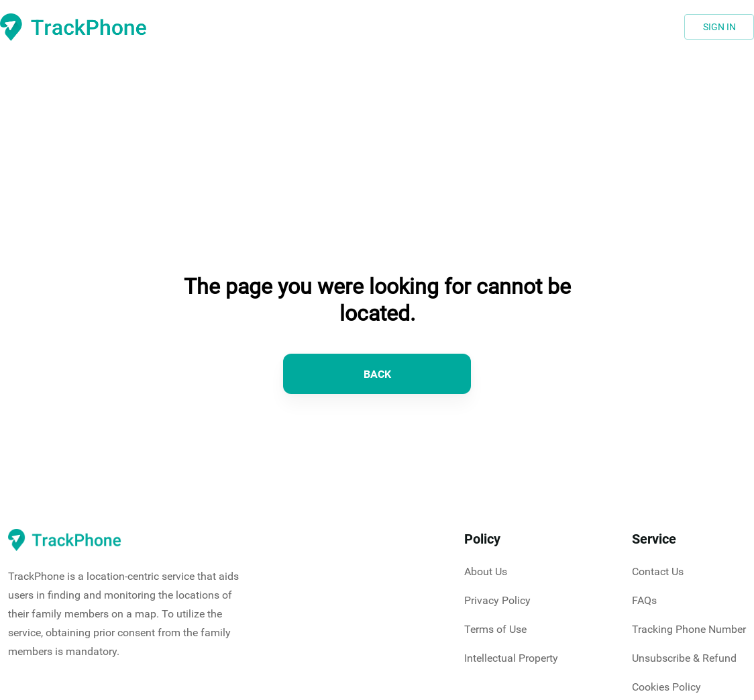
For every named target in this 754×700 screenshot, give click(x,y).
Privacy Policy (497, 600)
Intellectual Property (511, 658)
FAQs (644, 600)
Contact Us (658, 571)
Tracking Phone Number (689, 629)
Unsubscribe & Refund (684, 658)
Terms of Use (495, 629)
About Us (486, 571)
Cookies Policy (666, 687)
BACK (377, 374)
